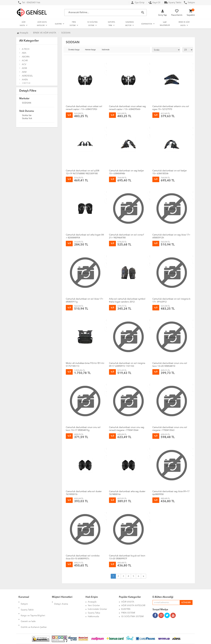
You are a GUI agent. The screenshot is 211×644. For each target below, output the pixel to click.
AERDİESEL (27, 76)
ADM (24, 68)
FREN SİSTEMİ (73, 24)
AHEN (25, 80)
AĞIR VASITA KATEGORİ (42, 24)
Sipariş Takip (94, 613)
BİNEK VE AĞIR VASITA (184, 24)
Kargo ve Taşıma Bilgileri (33, 609)
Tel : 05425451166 (29, 3)
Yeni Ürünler (94, 606)
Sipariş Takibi (173, 3)
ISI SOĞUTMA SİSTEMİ (92, 24)
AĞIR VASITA (23, 24)
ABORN (26, 57)
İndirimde (106, 50)
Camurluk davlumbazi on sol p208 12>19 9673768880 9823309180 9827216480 (83, 174)
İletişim (189, 3)
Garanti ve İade (28, 613)
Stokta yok (27, 119)
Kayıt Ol (154, 3)
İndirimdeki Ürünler (97, 609)
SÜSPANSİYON (147, 24)
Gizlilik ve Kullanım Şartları (34, 617)
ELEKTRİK (58, 24)
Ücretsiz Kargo (74, 50)
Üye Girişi (137, 3)
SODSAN (27, 103)
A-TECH (26, 49)
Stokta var (27, 116)
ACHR (25, 61)
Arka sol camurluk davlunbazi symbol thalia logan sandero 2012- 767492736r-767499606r (127, 302)
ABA (24, 53)
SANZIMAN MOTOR (130, 24)
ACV (24, 64)
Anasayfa (23, 33)
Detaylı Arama (61, 602)
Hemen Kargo (90, 50)
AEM (24, 72)
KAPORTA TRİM (111, 24)
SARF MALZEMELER (165, 24)
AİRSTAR (26, 84)
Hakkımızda (93, 617)
